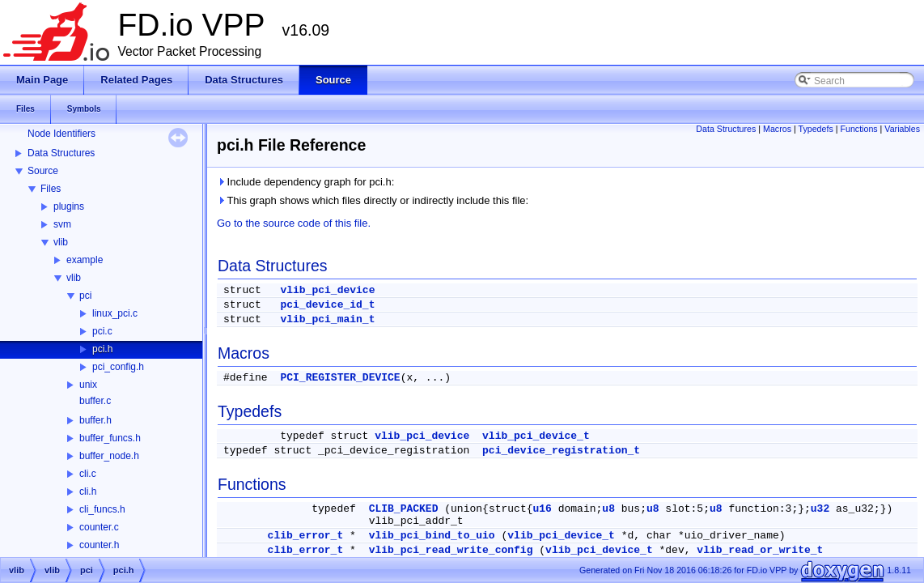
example (85, 260)
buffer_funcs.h (110, 438)
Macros (777, 129)
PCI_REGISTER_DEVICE (340, 378)
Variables (902, 129)
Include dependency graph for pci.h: (305, 182)
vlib (61, 242)
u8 (608, 509)
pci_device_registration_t (561, 451)
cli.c (88, 474)
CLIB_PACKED (404, 509)
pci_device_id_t (327, 305)
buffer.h (95, 420)
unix (88, 385)
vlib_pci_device (327, 290)
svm (62, 224)
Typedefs (816, 129)
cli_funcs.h (102, 509)
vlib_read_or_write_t (760, 550)
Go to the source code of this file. (294, 223)
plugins (69, 206)
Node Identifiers (61, 134)
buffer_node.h (109, 456)
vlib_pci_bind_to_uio (432, 536)
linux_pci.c (115, 313)
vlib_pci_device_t (536, 436)
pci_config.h (118, 367)
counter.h (99, 545)
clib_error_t (306, 536)
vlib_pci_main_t (327, 319)
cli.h (88, 492)
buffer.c (95, 401)
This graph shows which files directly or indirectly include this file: (373, 200)
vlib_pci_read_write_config (451, 550)
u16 (543, 509)
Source (43, 171)
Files (51, 189)
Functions (858, 129)
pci (85, 296)
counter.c (99, 527)
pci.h (102, 349)
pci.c (102, 331)
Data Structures (61, 153)
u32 (820, 509)
